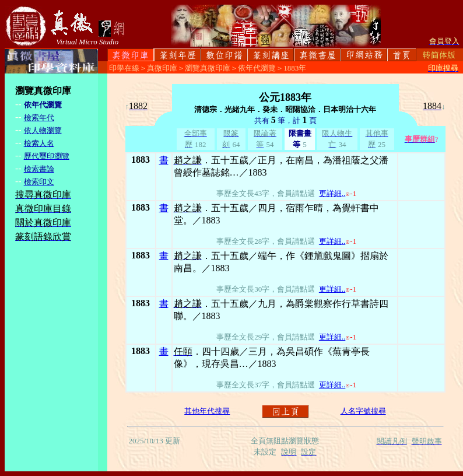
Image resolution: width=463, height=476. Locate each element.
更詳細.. (332, 193)
